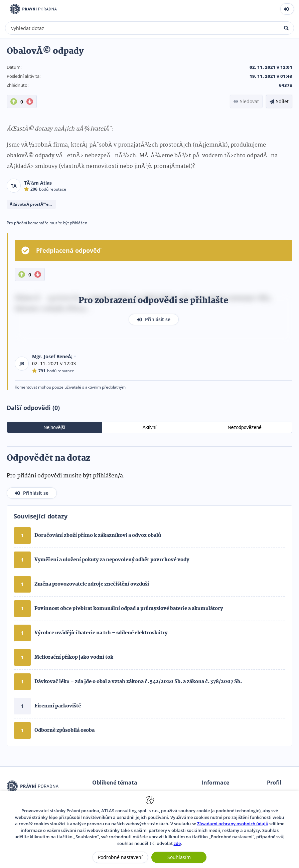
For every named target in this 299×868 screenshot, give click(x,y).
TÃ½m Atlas (38, 183)
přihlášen (79, 223)
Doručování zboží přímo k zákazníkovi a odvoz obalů (98, 535)
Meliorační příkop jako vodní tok (74, 657)
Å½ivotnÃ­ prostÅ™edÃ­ (32, 204)
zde (177, 843)
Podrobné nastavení (120, 857)
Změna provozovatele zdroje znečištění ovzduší (92, 584)
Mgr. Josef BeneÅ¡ (52, 356)
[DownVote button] (30, 101)
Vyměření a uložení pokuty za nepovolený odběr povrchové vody (112, 560)
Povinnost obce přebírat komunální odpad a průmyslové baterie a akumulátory (129, 609)
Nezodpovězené (245, 427)
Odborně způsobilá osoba (64, 730)
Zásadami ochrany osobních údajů (233, 824)
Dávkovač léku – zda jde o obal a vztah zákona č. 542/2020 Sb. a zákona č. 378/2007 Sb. (138, 682)
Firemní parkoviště (58, 706)
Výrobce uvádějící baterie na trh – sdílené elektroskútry (101, 633)
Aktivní (150, 427)
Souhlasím (179, 857)
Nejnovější (54, 427)
